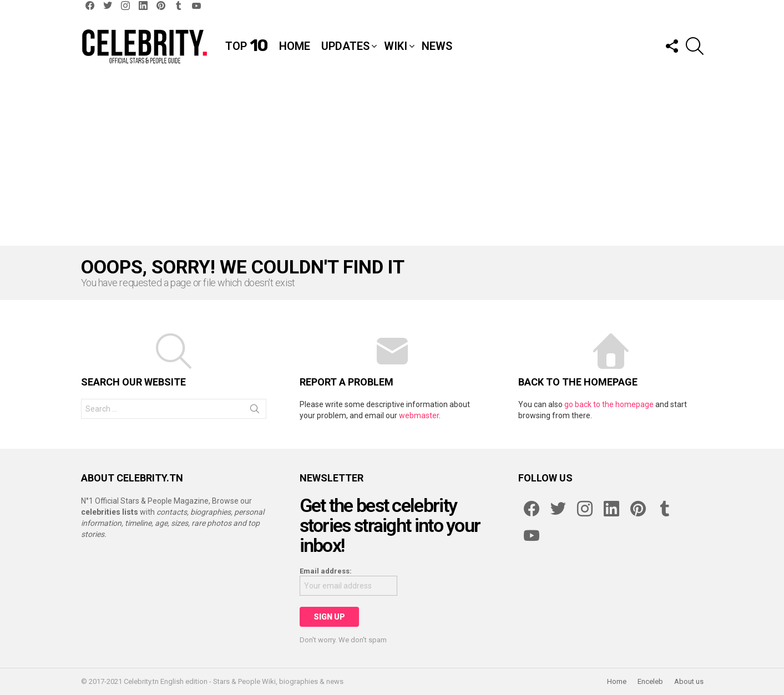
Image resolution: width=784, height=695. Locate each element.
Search (255, 411)
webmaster (419, 415)
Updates (345, 46)
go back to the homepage (609, 404)
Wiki (396, 46)
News (437, 46)
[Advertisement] (392, 163)
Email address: (326, 571)
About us (689, 681)
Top (247, 46)
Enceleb (650, 681)
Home (295, 46)
